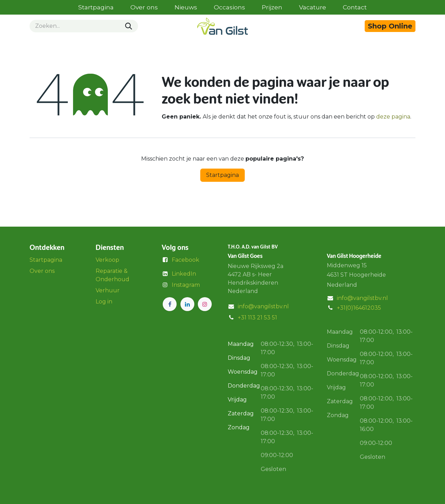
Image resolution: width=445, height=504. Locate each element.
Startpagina (222, 175)
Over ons (42, 271)
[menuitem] (96, 7)
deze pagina (393, 117)
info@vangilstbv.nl (263, 306)
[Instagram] (205, 304)
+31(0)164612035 (359, 308)
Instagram (186, 285)
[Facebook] (170, 304)
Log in (104, 302)
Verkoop (107, 260)
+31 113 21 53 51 (257, 318)
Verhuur (108, 290)
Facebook (185, 260)
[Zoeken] (129, 26)
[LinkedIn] (187, 304)
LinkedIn (184, 274)
